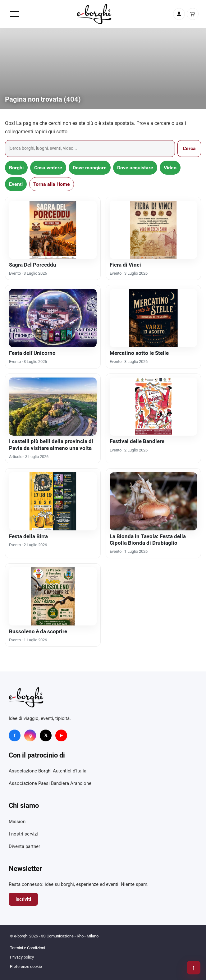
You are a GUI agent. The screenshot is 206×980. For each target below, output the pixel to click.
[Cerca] (90, 148)
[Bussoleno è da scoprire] (53, 596)
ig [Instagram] (30, 735)
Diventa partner (24, 846)
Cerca (189, 148)
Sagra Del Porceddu (33, 265)
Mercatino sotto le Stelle (139, 353)
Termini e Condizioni (27, 948)
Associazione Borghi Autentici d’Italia (48, 771)
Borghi (16, 168)
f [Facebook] (15, 735)
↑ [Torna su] (194, 968)
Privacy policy (22, 957)
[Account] (179, 14)
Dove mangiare (90, 168)
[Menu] (15, 14)
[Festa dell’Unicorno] (53, 318)
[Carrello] (193, 14)
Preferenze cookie (26, 966)
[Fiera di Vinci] (153, 230)
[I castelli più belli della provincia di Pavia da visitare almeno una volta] (53, 407)
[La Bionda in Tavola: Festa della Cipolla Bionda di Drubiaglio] (153, 501)
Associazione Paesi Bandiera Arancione (50, 783)
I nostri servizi (23, 834)
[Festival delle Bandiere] (153, 407)
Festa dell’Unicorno (32, 353)
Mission (17, 822)
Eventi (16, 184)
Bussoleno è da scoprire (38, 631)
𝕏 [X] (46, 735)
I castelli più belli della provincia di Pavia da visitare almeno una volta (51, 444)
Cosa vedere (48, 168)
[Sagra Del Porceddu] (53, 230)
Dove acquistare (135, 168)
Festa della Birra (28, 536)
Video (170, 168)
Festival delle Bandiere (137, 441)
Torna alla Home (52, 184)
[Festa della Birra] (53, 501)
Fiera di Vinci (125, 265)
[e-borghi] (94, 14)
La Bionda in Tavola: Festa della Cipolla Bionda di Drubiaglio (148, 540)
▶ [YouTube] (61, 735)
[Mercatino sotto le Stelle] (153, 318)
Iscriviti (23, 899)
